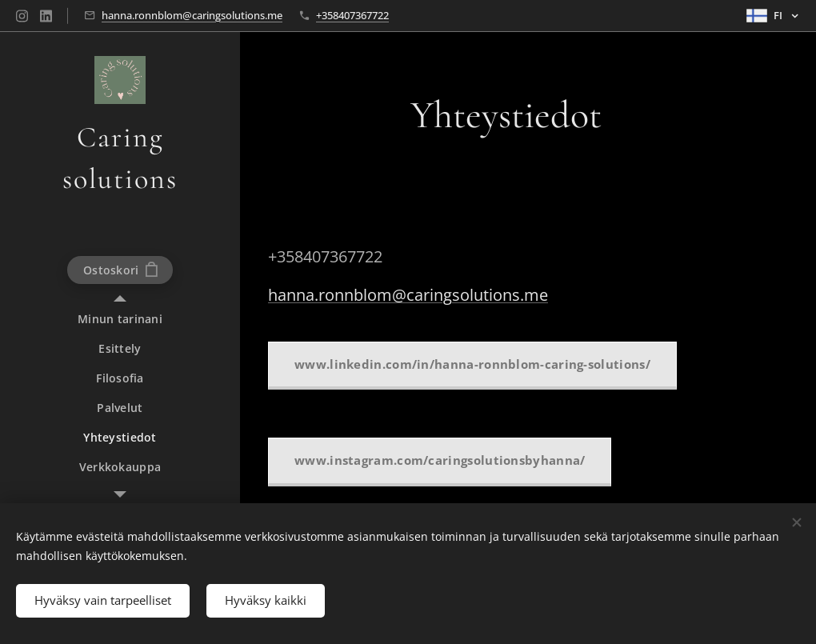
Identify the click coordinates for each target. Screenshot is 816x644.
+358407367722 (352, 15)
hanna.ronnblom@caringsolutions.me (192, 15)
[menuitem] (120, 319)
